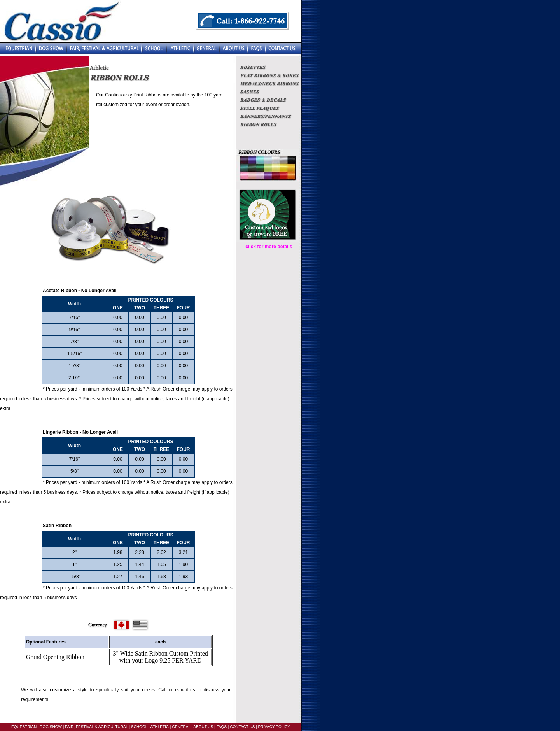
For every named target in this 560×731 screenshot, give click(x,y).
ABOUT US (203, 727)
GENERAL (180, 727)
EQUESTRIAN (24, 727)
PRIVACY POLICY (274, 727)
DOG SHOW (50, 727)
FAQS (221, 727)
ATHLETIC (159, 727)
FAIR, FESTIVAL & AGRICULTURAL (96, 727)
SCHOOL (139, 727)
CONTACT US (242, 727)
